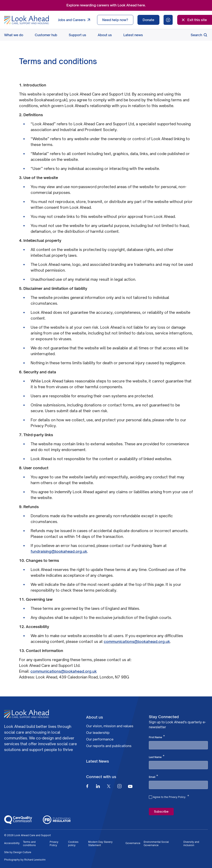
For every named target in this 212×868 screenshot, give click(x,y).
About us (105, 35)
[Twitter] (109, 786)
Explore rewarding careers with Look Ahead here (106, 5)
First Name (157, 737)
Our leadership (98, 733)
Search (199, 35)
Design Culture (22, 852)
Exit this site (194, 20)
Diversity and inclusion (191, 844)
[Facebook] (87, 786)
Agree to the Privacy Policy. (171, 796)
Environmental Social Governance (156, 844)
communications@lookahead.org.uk (137, 641)
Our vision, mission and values (110, 726)
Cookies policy (73, 844)
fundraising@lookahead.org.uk (59, 551)
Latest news (133, 35)
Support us (77, 35)
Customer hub (46, 35)
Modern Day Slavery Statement (100, 844)
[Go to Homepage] (26, 20)
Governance (133, 843)
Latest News (98, 761)
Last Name (157, 757)
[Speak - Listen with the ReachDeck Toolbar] (168, 20)
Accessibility (12, 843)
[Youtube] (130, 786)
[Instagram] (119, 786)
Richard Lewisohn (35, 860)
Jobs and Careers (75, 20)
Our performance (100, 739)
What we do (14, 35)
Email (153, 777)
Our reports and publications (109, 746)
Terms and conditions (29, 844)
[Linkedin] (98, 786)
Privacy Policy (54, 844)
